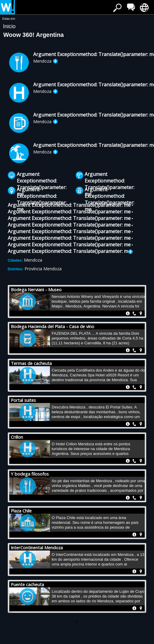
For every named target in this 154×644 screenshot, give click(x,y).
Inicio (9, 26)
